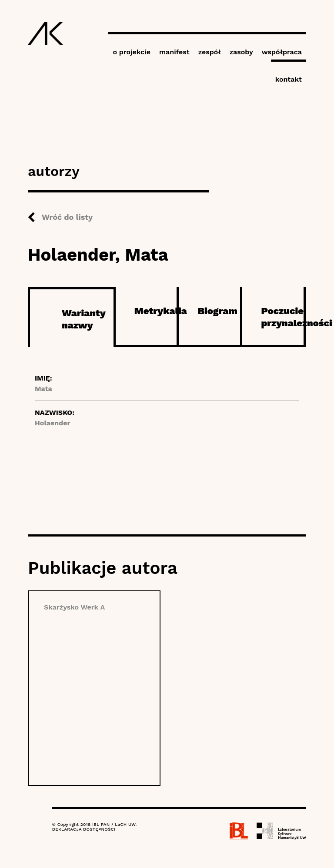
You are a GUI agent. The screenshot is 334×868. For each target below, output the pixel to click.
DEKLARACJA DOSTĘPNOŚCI (84, 829)
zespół (210, 52)
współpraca (282, 52)
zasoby (241, 52)
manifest (174, 52)
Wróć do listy (67, 217)
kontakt (289, 79)
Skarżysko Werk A (74, 607)
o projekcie (132, 52)
